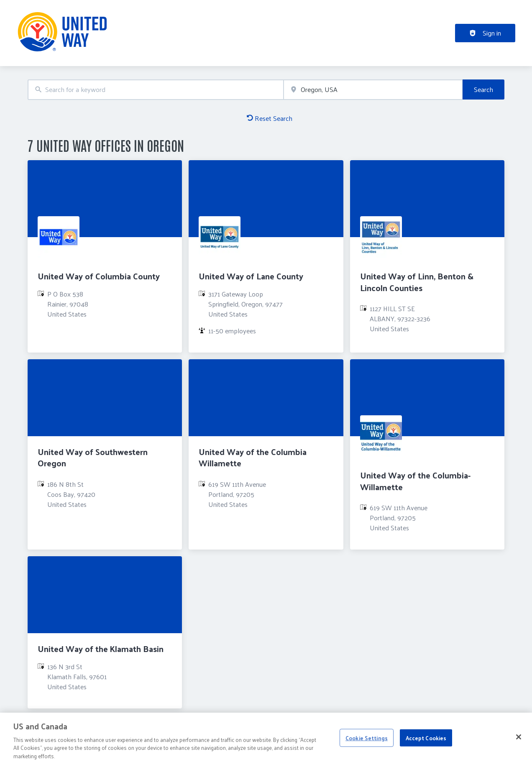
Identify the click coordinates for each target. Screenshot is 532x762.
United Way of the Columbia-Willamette (415, 481)
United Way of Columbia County (99, 276)
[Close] (519, 741)
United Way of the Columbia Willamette (253, 457)
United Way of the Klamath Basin (101, 649)
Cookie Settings (367, 742)
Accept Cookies (426, 742)
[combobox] (156, 90)
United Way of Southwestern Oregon (93, 457)
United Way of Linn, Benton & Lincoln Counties (417, 282)
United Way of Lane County (251, 276)
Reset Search (270, 118)
